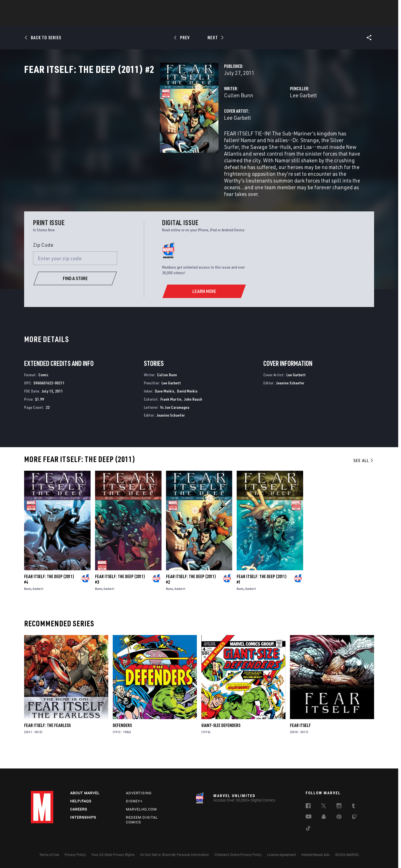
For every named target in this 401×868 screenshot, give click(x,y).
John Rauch (193, 415)
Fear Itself (300, 742)
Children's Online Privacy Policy (238, 855)
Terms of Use (49, 855)
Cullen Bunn (144, 120)
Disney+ (134, 801)
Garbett (38, 605)
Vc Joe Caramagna (175, 423)
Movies (191, 20)
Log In (51, 7)
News (116, 20)
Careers (79, 809)
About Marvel (85, 793)
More (282, 20)
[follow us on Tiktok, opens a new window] (308, 829)
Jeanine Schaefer (171, 432)
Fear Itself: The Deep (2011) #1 (262, 596)
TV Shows (216, 20)
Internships (83, 817)
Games (240, 20)
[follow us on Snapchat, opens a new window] (324, 818)
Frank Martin (171, 415)
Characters (164, 20)
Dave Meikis (165, 407)
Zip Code (43, 261)
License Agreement (282, 855)
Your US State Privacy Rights (113, 855)
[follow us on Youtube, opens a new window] (309, 817)
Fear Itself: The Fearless (47, 742)
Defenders (122, 742)
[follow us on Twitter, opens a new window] (324, 807)
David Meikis (187, 407)
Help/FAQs (81, 801)
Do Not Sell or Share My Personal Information (175, 855)
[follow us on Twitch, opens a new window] (354, 818)
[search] (360, 7)
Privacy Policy (75, 855)
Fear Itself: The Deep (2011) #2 (191, 596)
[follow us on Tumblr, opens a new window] (353, 807)
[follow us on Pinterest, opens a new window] (339, 817)
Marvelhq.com (141, 809)
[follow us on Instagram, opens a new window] (339, 807)
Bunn (28, 605)
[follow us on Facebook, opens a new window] (308, 807)
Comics (137, 20)
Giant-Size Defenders (221, 742)
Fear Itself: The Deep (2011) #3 (120, 596)
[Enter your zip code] (75, 275)
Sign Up (70, 7)
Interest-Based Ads (315, 855)
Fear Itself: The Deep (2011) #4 (49, 596)
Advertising (139, 793)
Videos (262, 20)
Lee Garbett (256, 120)
